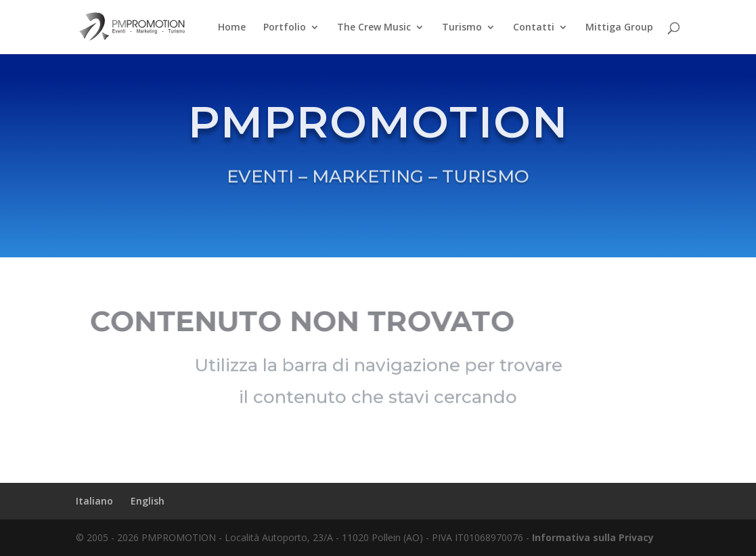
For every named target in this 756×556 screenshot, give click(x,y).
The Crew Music (374, 28)
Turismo (462, 28)
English (148, 501)
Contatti (534, 28)
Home (232, 28)
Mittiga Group (619, 28)
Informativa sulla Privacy (593, 537)
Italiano (94, 501)
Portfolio (285, 28)
